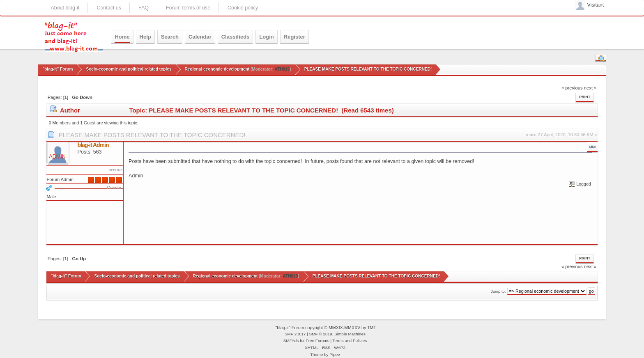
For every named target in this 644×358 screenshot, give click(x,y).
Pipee (335, 355)
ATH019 (282, 69)
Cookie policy (243, 8)
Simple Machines (350, 334)
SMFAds (291, 341)
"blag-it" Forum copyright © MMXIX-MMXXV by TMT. (326, 328)
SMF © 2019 (321, 334)
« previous (572, 88)
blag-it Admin (93, 145)
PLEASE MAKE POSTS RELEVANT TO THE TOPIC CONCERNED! (152, 135)
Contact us (109, 8)
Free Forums (318, 341)
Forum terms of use (188, 8)
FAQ (144, 8)
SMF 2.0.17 (295, 334)
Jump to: (498, 291)
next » (590, 88)
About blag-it (65, 8)
